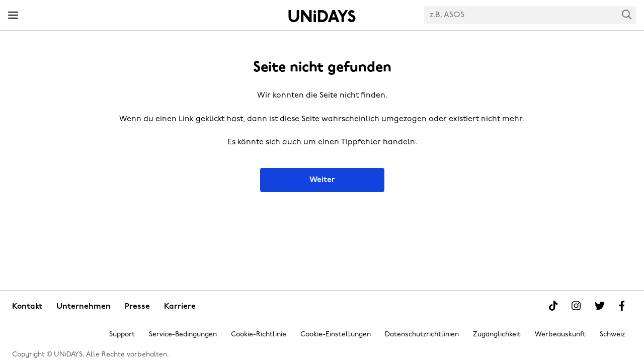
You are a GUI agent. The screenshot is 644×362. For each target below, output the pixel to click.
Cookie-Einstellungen (336, 335)
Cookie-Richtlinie (259, 335)
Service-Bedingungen (183, 335)
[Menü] (13, 16)
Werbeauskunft (560, 335)
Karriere (180, 307)
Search (627, 14)
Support (122, 335)
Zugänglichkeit (497, 335)
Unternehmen (84, 307)
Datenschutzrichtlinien (422, 335)
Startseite (322, 16)
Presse (137, 307)
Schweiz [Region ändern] (612, 335)
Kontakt (27, 307)
